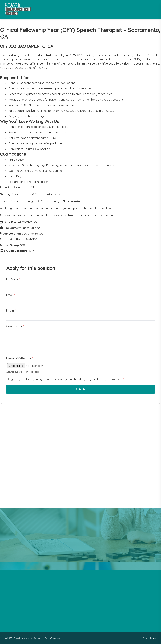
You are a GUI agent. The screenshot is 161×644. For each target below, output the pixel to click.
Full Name (13, 279)
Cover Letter (15, 326)
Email (10, 295)
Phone (11, 310)
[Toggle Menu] (154, 9)
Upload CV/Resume (20, 358)
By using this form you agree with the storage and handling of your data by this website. (67, 379)
